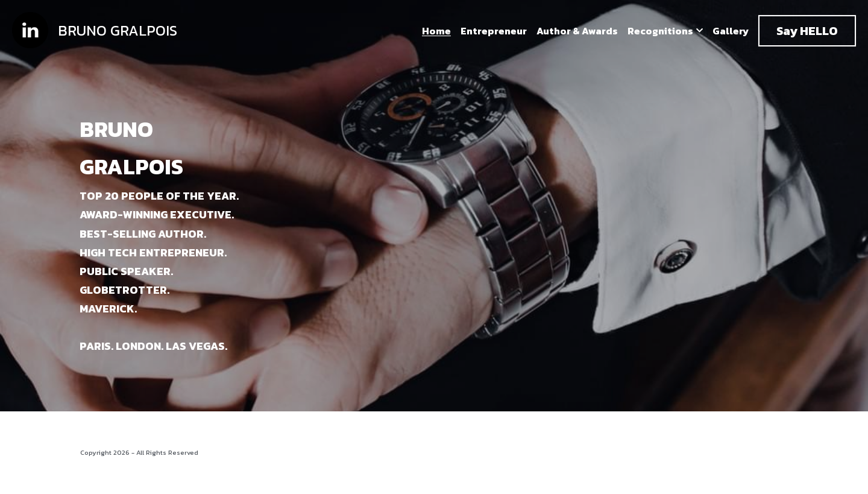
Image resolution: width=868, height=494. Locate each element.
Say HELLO (807, 31)
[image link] (30, 30)
